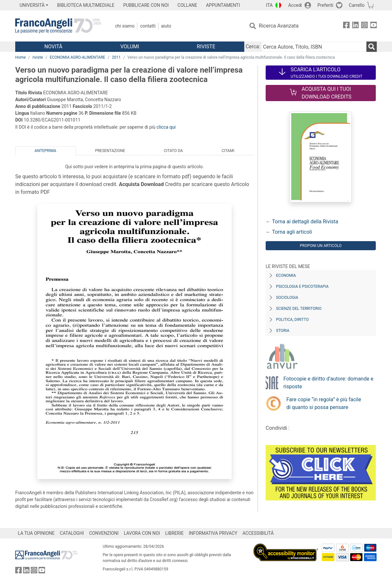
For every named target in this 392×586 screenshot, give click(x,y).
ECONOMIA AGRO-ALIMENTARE (77, 57)
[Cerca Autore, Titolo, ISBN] (314, 47)
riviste (38, 57)
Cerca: (253, 47)
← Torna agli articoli (289, 232)
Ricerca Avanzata (279, 26)
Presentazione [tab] (110, 151)
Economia (286, 275)
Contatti (148, 26)
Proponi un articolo (321, 246)
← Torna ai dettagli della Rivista (302, 222)
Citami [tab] (228, 151)
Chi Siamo (125, 26)
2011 (116, 57)
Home (20, 57)
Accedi (295, 5)
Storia (283, 331)
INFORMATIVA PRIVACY (213, 533)
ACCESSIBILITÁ (258, 533)
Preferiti (325, 5)
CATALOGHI (72, 533)
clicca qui (166, 127)
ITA (269, 5)
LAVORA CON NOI (142, 533)
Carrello (357, 5)
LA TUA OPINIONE (36, 533)
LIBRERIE (174, 533)
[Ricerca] (372, 47)
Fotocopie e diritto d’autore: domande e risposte (329, 383)
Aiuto (166, 26)
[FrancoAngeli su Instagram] (364, 26)
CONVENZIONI (104, 533)
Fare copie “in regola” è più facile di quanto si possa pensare (324, 403)
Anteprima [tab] (46, 151)
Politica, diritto (292, 320)
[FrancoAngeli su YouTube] (374, 26)
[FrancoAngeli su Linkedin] (355, 26)
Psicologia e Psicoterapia (302, 287)
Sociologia (287, 298)
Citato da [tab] (173, 151)
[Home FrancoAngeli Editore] (58, 26)
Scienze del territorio (299, 309)
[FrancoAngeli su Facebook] (346, 26)
